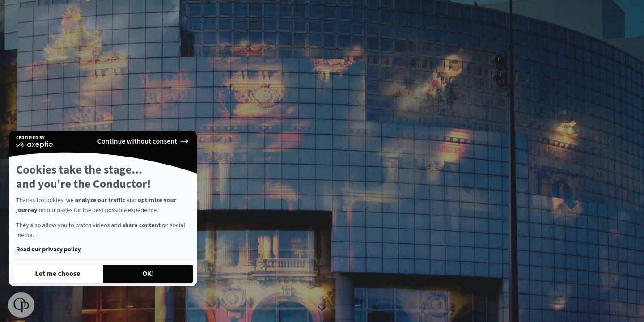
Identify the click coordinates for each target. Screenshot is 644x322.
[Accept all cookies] (148, 274)
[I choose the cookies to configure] (58, 274)
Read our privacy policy (48, 250)
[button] (21, 305)
